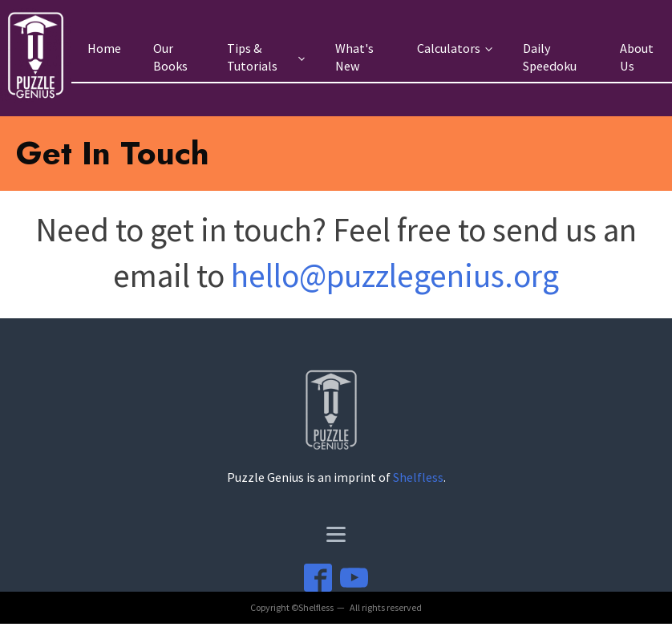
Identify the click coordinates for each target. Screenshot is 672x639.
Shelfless (418, 477)
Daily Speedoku (550, 57)
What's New (354, 57)
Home (104, 48)
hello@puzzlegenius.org (395, 275)
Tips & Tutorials (252, 57)
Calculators (449, 48)
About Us (637, 57)
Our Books (170, 57)
